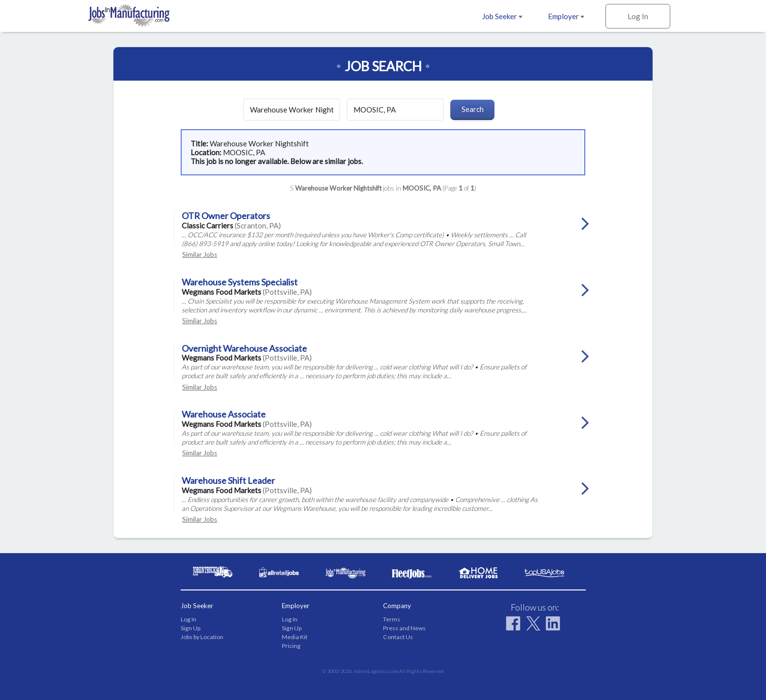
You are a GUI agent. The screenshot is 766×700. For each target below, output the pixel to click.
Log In (638, 16)
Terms (392, 619)
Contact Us (398, 637)
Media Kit (295, 637)
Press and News (404, 628)
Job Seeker (502, 16)
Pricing (291, 646)
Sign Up (191, 628)
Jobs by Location (202, 637)
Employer (566, 16)
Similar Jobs (200, 254)
